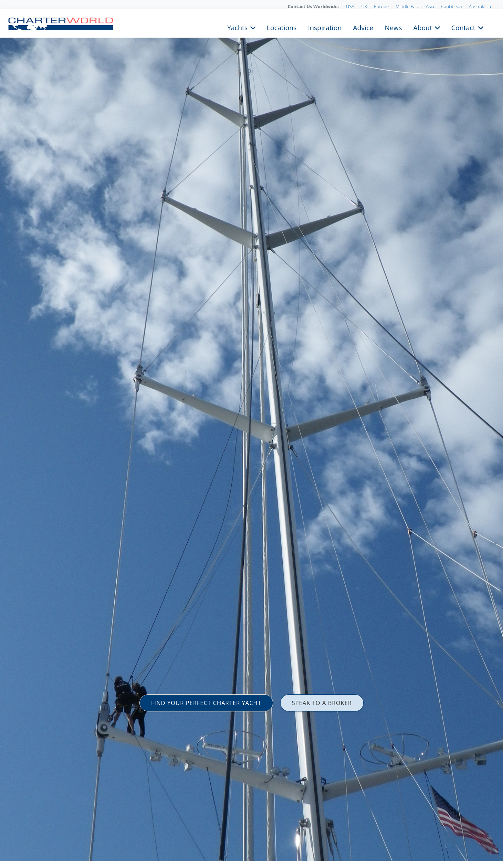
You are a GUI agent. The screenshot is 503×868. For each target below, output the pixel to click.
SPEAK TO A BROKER (322, 703)
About (423, 27)
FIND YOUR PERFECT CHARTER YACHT (206, 703)
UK (364, 6)
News (393, 27)
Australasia (480, 6)
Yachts (237, 27)
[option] (251, 434)
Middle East (407, 6)
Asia (430, 6)
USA (350, 6)
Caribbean (451, 6)
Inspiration (325, 27)
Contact (463, 27)
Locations (282, 27)
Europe (381, 6)
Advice (363, 27)
